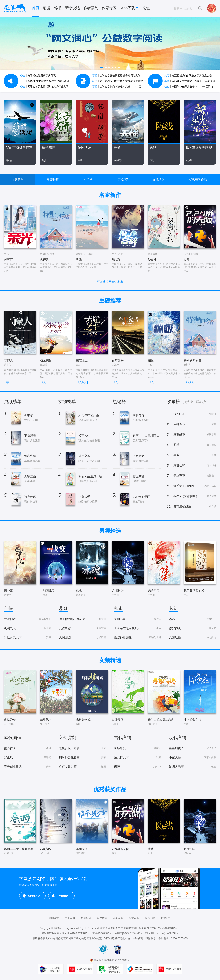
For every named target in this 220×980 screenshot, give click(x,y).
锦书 (58, 8)
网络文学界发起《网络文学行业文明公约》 (48, 86)
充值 (146, 8)
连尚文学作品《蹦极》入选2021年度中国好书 (122, 86)
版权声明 (134, 918)
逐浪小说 (15, 8)
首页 (36, 8)
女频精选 (158, 180)
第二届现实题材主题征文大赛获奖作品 (118, 81)
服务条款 (118, 918)
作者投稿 (86, 918)
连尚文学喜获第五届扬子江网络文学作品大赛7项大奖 (126, 75)
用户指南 (102, 918)
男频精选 (123, 180)
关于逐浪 (70, 918)
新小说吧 (72, 8)
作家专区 (109, 8)
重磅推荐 (53, 180)
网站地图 (150, 918)
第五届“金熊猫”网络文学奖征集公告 (188, 75)
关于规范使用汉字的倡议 (38, 75)
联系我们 (166, 918)
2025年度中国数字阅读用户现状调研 (45, 81)
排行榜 (88, 180)
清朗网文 (54, 918)
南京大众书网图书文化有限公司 (118, 928)
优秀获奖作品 (198, 180)
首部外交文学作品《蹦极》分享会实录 (190, 81)
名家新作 (18, 180)
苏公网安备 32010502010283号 (112, 960)
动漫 (47, 8)
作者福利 (91, 8)
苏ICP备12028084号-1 (101, 933)
